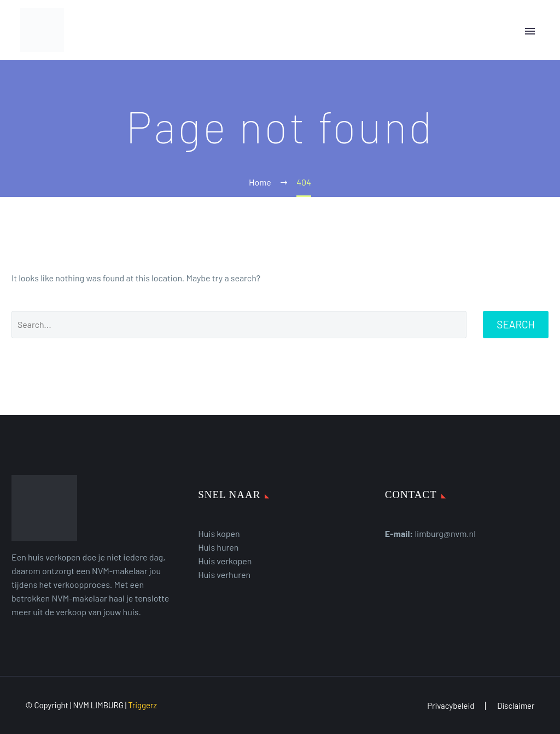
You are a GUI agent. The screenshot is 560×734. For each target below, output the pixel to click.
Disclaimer (516, 706)
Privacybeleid (451, 706)
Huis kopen (219, 533)
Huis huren (218, 547)
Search (516, 324)
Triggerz (142, 705)
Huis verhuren (224, 574)
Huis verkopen (225, 561)
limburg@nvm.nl (445, 533)
